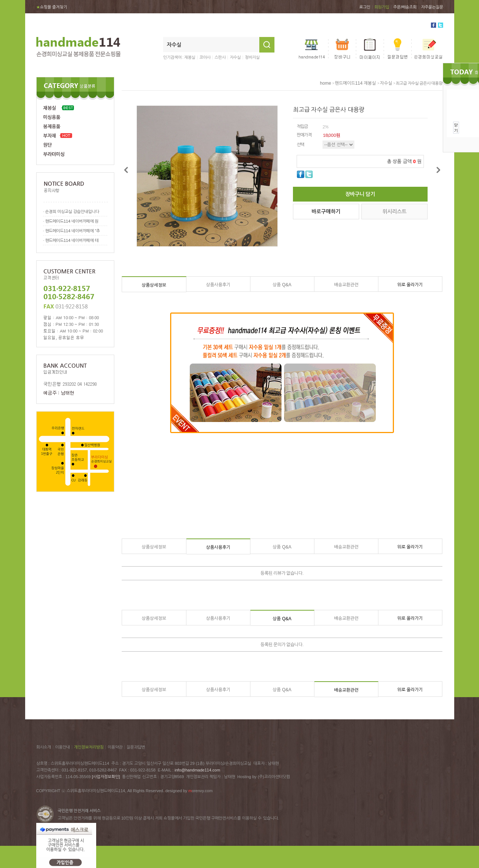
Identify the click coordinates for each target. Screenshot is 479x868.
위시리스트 (394, 212)
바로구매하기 (326, 212)
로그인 (365, 7)
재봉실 (190, 57)
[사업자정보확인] (106, 777)
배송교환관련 (346, 285)
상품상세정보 (154, 285)
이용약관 (115, 747)
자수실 (235, 57)
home (325, 83)
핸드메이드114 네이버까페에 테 (72, 240)
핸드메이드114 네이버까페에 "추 (72, 231)
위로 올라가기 (410, 285)
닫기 (456, 128)
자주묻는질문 (432, 7)
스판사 (220, 57)
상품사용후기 (218, 285)
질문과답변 (136, 747)
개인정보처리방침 (89, 747)
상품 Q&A (282, 285)
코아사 (205, 57)
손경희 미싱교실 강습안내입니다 (72, 212)
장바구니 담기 (360, 194)
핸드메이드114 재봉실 (355, 83)
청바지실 (252, 57)
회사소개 (44, 747)
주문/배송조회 (405, 7)
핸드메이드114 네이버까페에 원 (72, 221)
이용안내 (63, 747)
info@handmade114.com (197, 770)
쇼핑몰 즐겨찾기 (52, 7)
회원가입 (382, 7)
